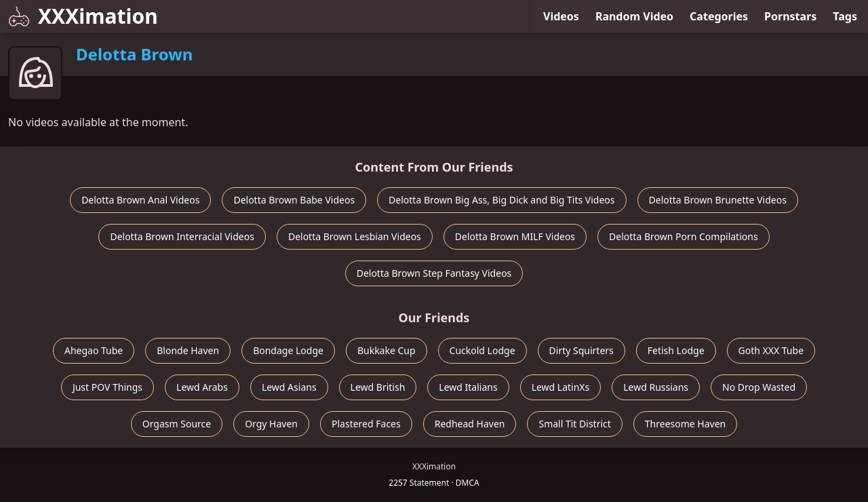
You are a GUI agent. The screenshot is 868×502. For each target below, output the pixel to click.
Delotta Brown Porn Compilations (684, 236)
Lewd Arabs (202, 387)
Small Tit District (574, 424)
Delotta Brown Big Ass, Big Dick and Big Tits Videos (501, 200)
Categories (719, 16)
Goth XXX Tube (771, 350)
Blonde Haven (188, 350)
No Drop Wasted (759, 387)
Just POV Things (107, 387)
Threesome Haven (685, 424)
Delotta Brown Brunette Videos (718, 200)
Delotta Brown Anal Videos (140, 200)
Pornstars (790, 16)
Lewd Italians (468, 387)
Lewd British (378, 387)
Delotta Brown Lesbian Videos (355, 236)
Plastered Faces (366, 424)
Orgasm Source (177, 424)
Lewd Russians (656, 387)
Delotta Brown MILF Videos (515, 236)
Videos (561, 16)
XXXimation (83, 16)
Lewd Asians (289, 387)
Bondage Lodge (288, 350)
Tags (845, 16)
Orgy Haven (271, 424)
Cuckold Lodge (482, 350)
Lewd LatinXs (561, 387)
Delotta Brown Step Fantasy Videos (434, 273)
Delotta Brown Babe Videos (294, 200)
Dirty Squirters (581, 350)
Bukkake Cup (387, 350)
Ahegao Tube (94, 350)
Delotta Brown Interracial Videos (182, 236)
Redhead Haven (470, 424)
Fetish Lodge (676, 350)
